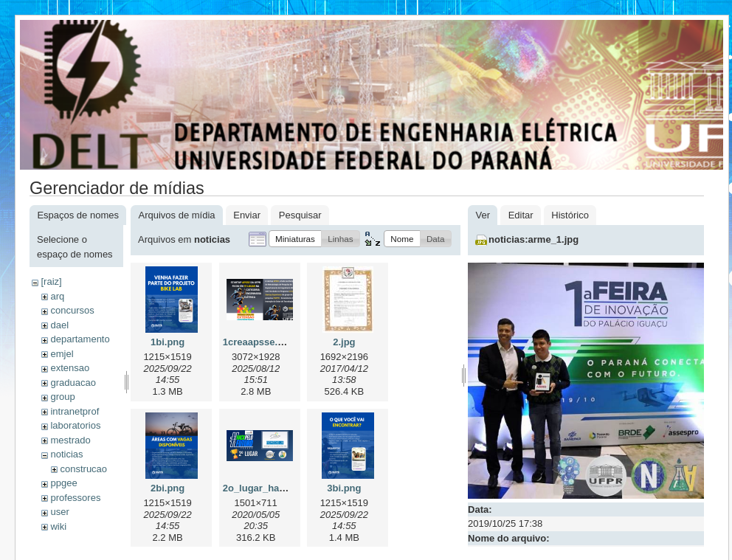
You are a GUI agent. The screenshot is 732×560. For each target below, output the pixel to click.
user (59, 512)
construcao (83, 469)
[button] (295, 239)
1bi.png (168, 342)
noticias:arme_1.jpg (534, 239)
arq (57, 296)
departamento (80, 339)
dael (59, 325)
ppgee (63, 483)
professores (75, 498)
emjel (62, 354)
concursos (72, 310)
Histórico (570, 215)
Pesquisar (300, 215)
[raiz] (51, 281)
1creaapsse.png (259, 342)
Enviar (247, 215)
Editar (521, 215)
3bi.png (344, 488)
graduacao (73, 383)
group (62, 397)
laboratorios (75, 425)
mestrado (70, 440)
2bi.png (168, 488)
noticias (66, 454)
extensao (70, 368)
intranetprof (75, 411)
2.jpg (344, 342)
